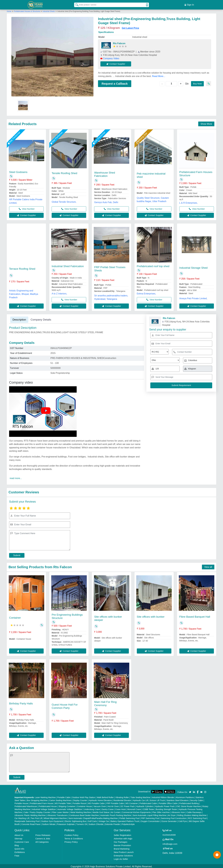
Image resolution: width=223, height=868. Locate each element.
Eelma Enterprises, (146, 293)
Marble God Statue (101, 811)
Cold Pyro (183, 820)
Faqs (17, 855)
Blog (17, 844)
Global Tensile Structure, (64, 201)
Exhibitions (20, 851)
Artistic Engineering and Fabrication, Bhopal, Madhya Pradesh (24, 293)
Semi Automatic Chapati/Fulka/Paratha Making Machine (93, 817)
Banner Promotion (122, 844)
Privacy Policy (71, 841)
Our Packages (121, 841)
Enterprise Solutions (123, 855)
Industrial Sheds (49, 10)
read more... (16, 477)
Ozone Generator (169, 820)
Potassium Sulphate (66, 823)
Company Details (41, 319)
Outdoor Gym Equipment (52, 820)
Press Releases (43, 834)
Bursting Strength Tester (166, 808)
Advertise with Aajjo (123, 838)
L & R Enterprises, (189, 202)
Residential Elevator (122, 799)
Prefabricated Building (189, 802)
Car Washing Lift (22, 817)
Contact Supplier (117, 63)
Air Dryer (172, 814)
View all (208, 566)
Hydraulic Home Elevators (100, 799)
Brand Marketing (122, 848)
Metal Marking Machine (81, 811)
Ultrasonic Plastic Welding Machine (30, 814)
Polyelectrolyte (128, 823)
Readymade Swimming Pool (27, 820)
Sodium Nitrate (49, 823)
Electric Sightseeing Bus (75, 820)
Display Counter (80, 799)
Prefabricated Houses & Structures (27, 10)
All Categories (42, 841)
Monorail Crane (134, 808)
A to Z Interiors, (59, 293)
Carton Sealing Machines (60, 799)
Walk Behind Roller (105, 796)
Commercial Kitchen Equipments (136, 811)
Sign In (189, 4)
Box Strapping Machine (37, 799)
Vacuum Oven (100, 805)
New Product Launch (124, 851)
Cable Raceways (194, 811)
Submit (17, 554)
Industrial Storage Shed (193, 267)
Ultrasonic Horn (178, 811)
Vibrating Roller (122, 796)
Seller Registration (123, 834)
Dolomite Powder (113, 823)
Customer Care (22, 841)
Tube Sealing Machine (140, 796)
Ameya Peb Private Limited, (193, 297)
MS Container (132, 802)
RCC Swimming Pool (197, 817)
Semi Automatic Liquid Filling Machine (149, 814)
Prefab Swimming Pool (129, 817)
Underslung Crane (92, 808)
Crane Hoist (120, 808)
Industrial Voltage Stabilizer (44, 808)
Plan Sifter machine (161, 811)
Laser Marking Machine (45, 796)
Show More (206, 123)
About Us (19, 834)
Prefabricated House (48, 805)
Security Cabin (197, 799)
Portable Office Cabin (168, 802)
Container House (84, 805)
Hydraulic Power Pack (165, 805)
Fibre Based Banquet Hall (195, 616)
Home (9, 10)
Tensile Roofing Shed (64, 172)
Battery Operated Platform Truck (125, 820)
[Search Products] (76, 4)
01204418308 (169, 834)
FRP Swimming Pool (150, 817)
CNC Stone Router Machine (188, 805)
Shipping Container (67, 805)
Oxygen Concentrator (150, 820)
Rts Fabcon (119, 42)
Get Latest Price (130, 27)
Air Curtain (115, 811)
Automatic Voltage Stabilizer (70, 808)
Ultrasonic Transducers (57, 814)
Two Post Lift (36, 817)
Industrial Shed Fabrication (68, 265)
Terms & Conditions (74, 838)
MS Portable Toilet (63, 802)
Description (19, 319)
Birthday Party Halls (21, 702)
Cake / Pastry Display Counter (37, 811)
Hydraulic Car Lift (140, 799)
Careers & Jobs (43, 838)
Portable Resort (79, 802)
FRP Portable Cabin (115, 802)
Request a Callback (115, 83)
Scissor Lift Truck (157, 799)
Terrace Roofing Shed (22, 268)
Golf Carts (92, 820)
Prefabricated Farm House (42, 802)
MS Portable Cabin (96, 802)
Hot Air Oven (113, 805)
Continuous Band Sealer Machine (84, 814)
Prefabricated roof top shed (153, 265)
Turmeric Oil (82, 823)
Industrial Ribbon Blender (163, 796)
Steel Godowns (18, 171)
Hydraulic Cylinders (145, 805)
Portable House (21, 802)
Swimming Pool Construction (174, 817)
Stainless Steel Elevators (177, 799)
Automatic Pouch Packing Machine (116, 814)
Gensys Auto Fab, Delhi (106, 201)
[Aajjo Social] (190, 791)
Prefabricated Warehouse (26, 805)
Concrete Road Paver (31, 823)
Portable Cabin (64, 796)
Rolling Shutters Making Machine (192, 814)
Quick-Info (19, 848)
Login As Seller (121, 858)
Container (15, 617)
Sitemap (18, 838)
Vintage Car (104, 820)
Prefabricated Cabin (148, 802)
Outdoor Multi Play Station (84, 796)
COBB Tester (148, 808)
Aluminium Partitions (185, 796)
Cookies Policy (71, 834)
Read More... (159, 75)
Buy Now (197, 83)
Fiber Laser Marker (60, 811)
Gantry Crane (108, 808)
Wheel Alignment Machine (55, 817)
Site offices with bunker (151, 616)
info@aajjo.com (170, 843)
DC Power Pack (128, 805)
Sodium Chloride (96, 823)
